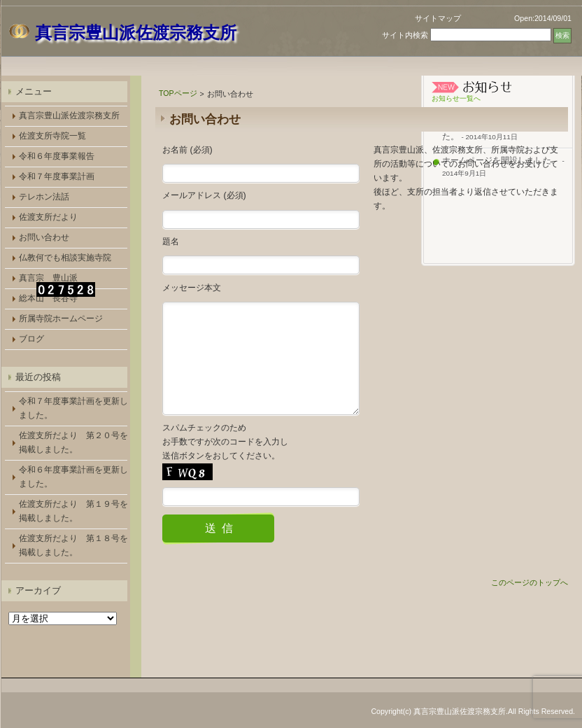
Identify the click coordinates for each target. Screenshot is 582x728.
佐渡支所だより (48, 217)
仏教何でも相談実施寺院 (65, 258)
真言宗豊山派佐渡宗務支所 (69, 115)
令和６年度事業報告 (57, 156)
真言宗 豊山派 (48, 278)
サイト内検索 (405, 35)
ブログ (31, 339)
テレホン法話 (44, 197)
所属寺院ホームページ (61, 318)
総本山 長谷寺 (48, 298)
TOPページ (178, 93)
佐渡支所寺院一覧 (52, 136)
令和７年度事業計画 (57, 176)
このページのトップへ (530, 603)
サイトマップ (438, 18)
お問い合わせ (44, 237)
